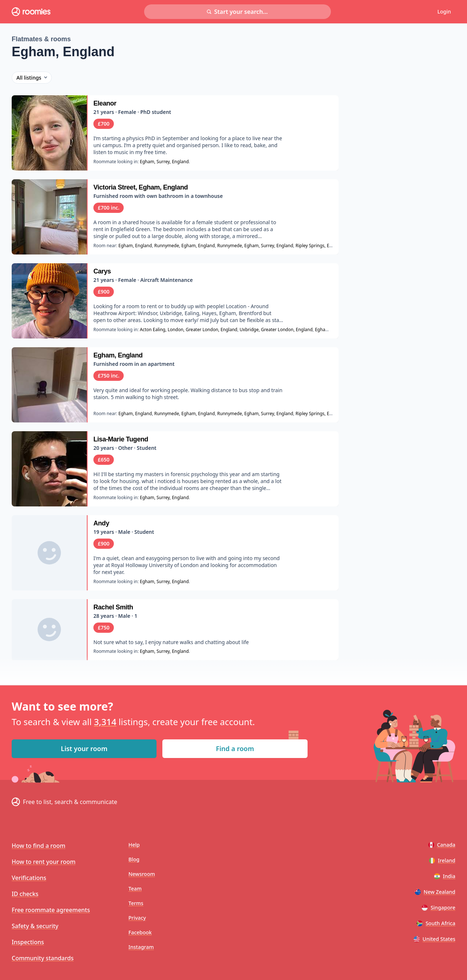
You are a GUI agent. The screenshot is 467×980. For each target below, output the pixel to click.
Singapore (439, 908)
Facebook (140, 932)
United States (435, 939)
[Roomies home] (31, 12)
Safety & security (35, 926)
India (445, 876)
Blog (134, 859)
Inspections (28, 942)
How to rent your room (44, 862)
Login (444, 12)
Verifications (29, 878)
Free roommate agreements (51, 910)
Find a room (235, 749)
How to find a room (38, 846)
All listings (32, 78)
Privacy (137, 918)
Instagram (141, 947)
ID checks (25, 894)
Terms (136, 903)
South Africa (436, 923)
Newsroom (142, 874)
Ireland (442, 860)
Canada (442, 845)
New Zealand (435, 892)
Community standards (43, 958)
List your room (84, 749)
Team (135, 889)
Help (134, 845)
